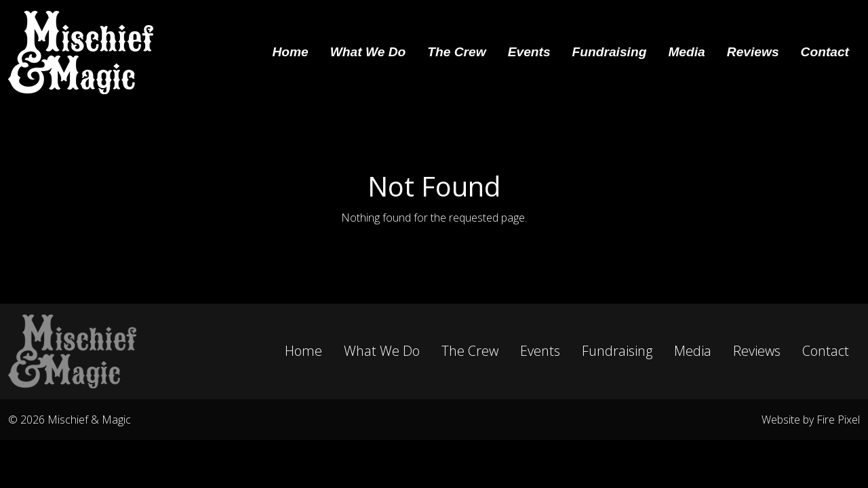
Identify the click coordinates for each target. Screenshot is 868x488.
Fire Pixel (838, 420)
